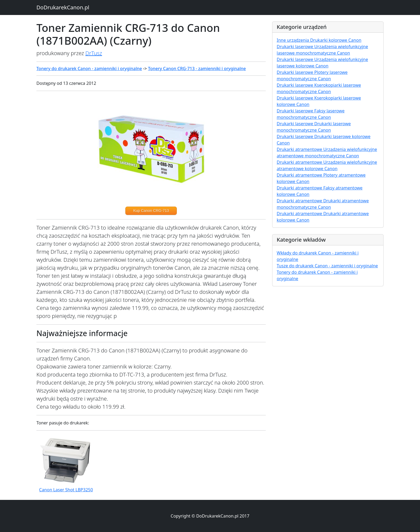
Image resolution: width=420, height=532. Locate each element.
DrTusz (94, 53)
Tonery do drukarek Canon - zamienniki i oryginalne (89, 69)
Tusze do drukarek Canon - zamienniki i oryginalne (327, 266)
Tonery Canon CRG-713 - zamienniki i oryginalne (197, 69)
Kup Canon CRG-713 (151, 211)
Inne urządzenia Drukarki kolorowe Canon (319, 40)
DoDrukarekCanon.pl (63, 7)
